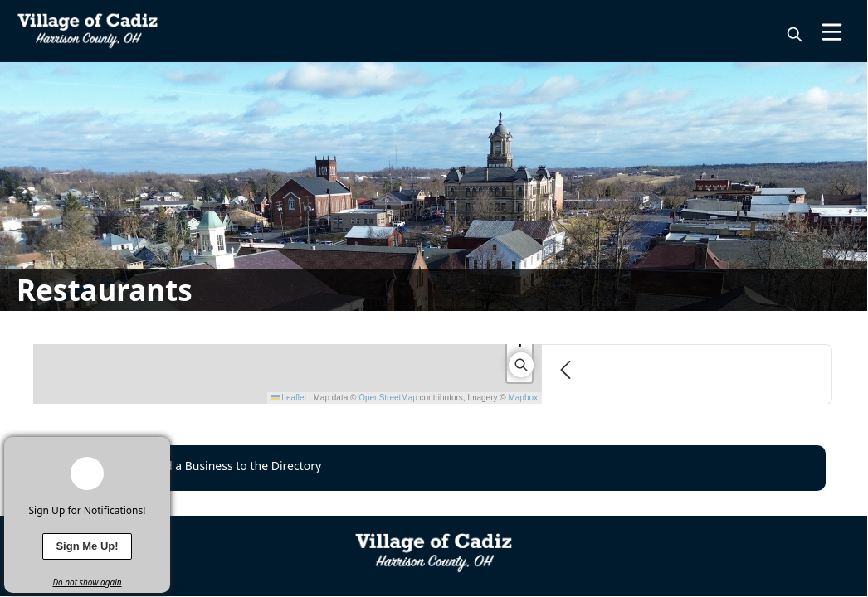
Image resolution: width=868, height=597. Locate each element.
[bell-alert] (87, 473)
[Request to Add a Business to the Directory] (434, 468)
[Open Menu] (832, 32)
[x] (158, 449)
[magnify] (795, 34)
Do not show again (87, 582)
